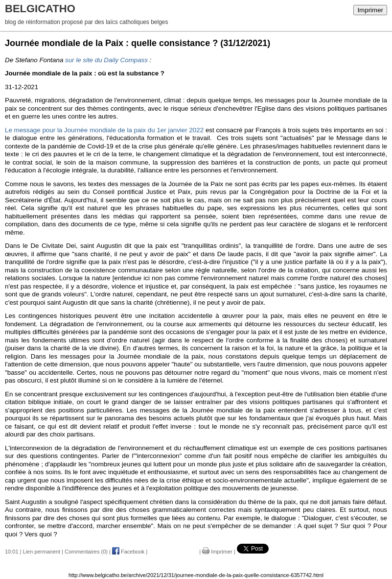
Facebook (128, 552)
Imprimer (370, 10)
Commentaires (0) (86, 552)
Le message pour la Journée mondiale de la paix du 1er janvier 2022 (104, 130)
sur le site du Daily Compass (106, 60)
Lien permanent (42, 552)
